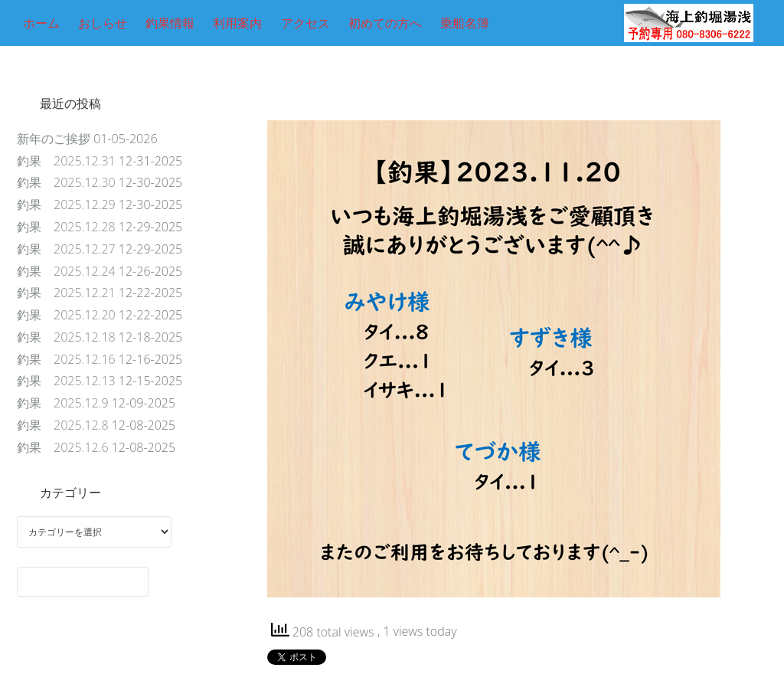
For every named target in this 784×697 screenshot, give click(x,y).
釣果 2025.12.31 (66, 161)
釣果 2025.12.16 (66, 359)
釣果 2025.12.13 (66, 381)
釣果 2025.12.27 (66, 249)
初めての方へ (385, 23)
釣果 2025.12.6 (63, 447)
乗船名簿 (465, 23)
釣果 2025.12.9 (63, 403)
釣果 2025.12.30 (66, 182)
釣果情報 (170, 23)
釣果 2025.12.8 (63, 425)
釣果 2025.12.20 (66, 315)
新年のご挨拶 (54, 139)
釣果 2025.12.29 (66, 205)
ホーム (41, 23)
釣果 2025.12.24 (66, 271)
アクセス (305, 23)
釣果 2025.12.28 (66, 227)
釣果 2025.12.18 (66, 337)
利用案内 (237, 23)
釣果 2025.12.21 (66, 293)
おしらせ (103, 23)
